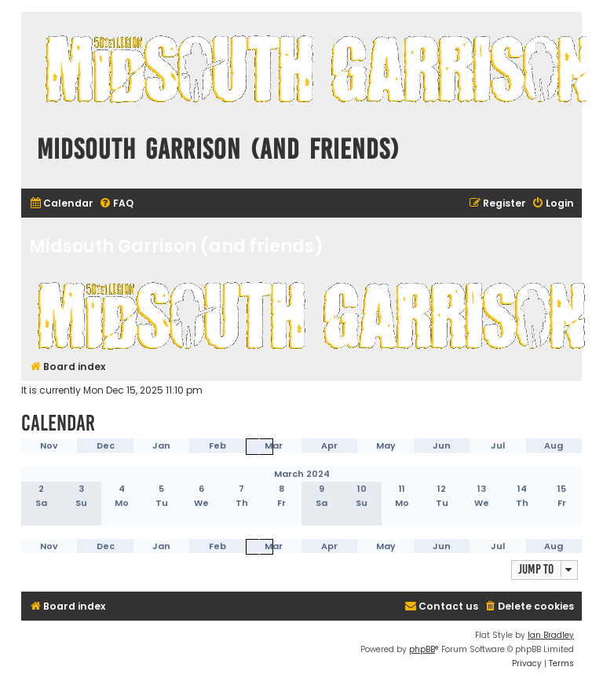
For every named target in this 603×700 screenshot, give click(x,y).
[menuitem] (61, 204)
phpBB (422, 649)
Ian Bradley (551, 635)
